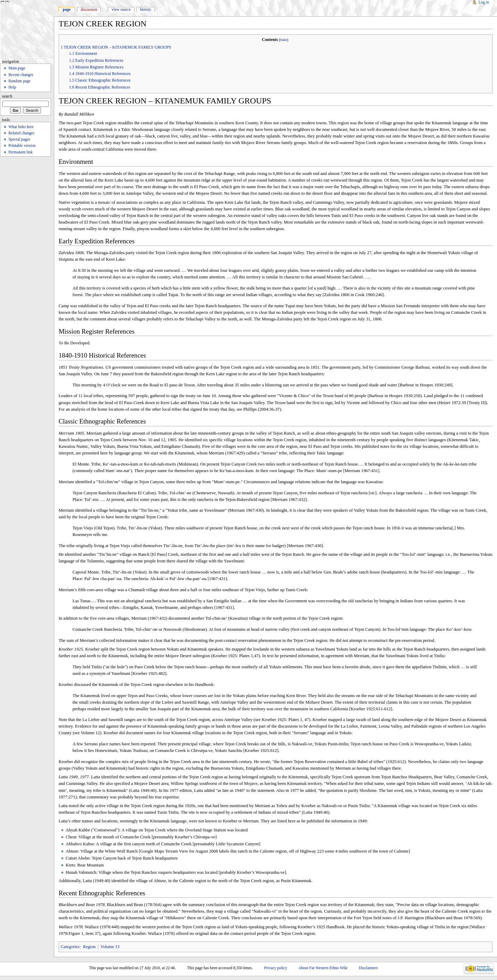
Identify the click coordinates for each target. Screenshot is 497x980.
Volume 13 (110, 947)
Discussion (89, 9)
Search (7, 96)
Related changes (21, 133)
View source (121, 9)
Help (12, 87)
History (146, 9)
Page (67, 9)
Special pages (19, 139)
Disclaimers (368, 968)
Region (89, 947)
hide (284, 40)
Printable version (22, 145)
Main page (17, 68)
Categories (70, 947)
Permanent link (20, 152)
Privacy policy (275, 968)
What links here (21, 127)
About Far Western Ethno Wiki (323, 968)
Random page (19, 81)
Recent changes (21, 75)
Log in (484, 2)
